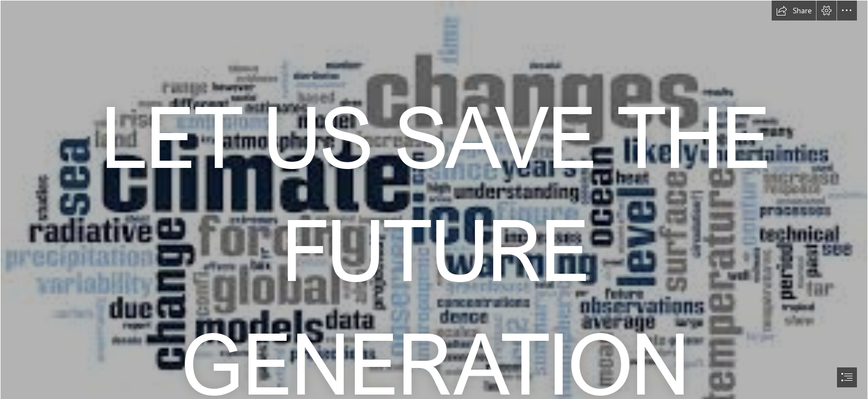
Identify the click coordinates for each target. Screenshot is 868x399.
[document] (434, 199)
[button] (794, 11)
